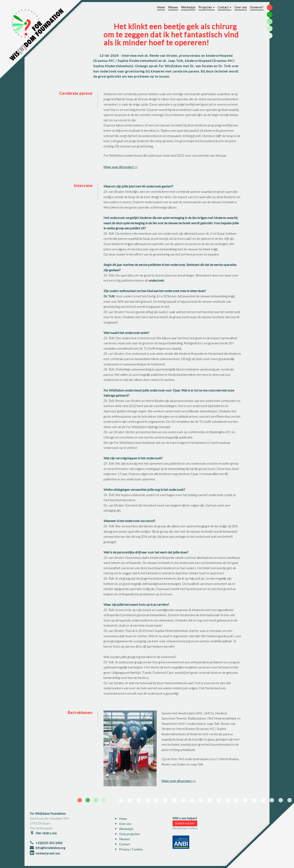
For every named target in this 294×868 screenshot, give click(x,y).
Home (161, 7)
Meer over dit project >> (121, 167)
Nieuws (173, 7)
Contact (125, 844)
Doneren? (257, 7)
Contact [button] (224, 7)
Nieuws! (125, 839)
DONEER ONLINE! (185, 823)
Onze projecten (129, 834)
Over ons (241, 7)
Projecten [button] (207, 7)
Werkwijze (188, 7)
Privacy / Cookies (131, 849)
